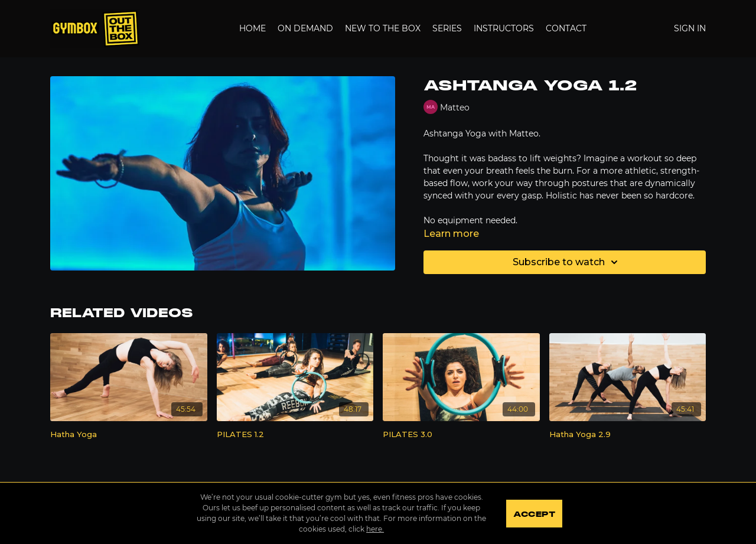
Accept (534, 514)
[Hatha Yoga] (129, 435)
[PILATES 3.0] (461, 435)
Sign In (690, 28)
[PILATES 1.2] (295, 435)
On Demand (305, 28)
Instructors (504, 28)
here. (374, 529)
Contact (566, 28)
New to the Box (383, 28)
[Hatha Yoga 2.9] (628, 435)
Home (252, 28)
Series (447, 28)
